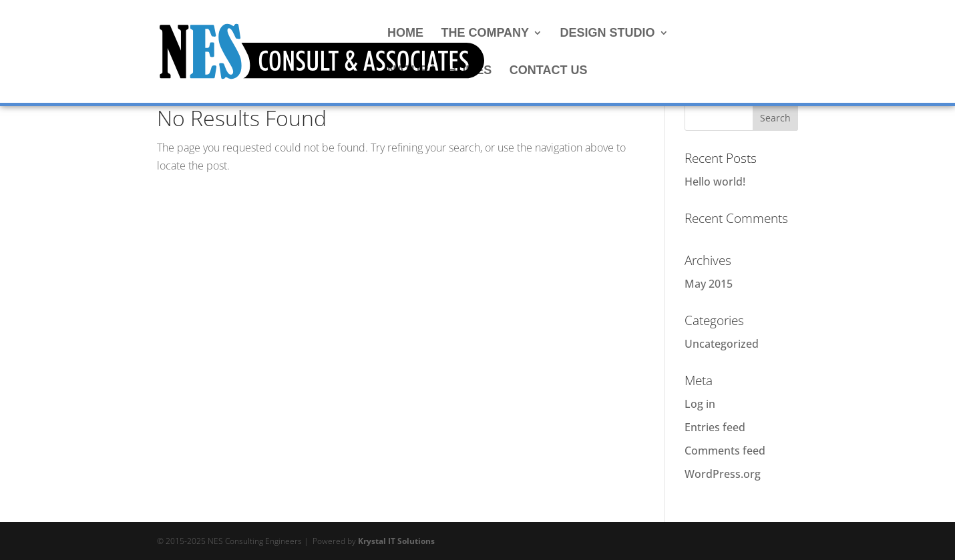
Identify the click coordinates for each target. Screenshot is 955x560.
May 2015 (709, 284)
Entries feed (715, 427)
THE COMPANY (485, 34)
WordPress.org (723, 474)
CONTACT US (549, 71)
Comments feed (725, 451)
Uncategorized (722, 344)
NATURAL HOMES (439, 71)
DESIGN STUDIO (608, 34)
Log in (700, 404)
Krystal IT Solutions (396, 541)
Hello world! (715, 182)
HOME (405, 34)
